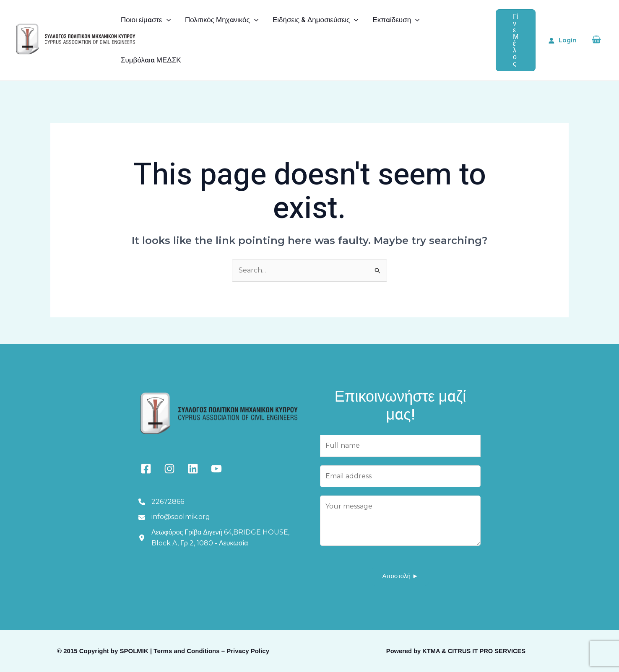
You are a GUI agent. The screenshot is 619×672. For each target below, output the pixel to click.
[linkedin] (193, 469)
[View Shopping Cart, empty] (596, 40)
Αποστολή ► (400, 576)
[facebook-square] (146, 469)
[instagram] (169, 469)
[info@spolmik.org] (174, 517)
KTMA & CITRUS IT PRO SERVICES (474, 651)
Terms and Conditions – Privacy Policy (211, 651)
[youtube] (216, 469)
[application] (166, 20)
